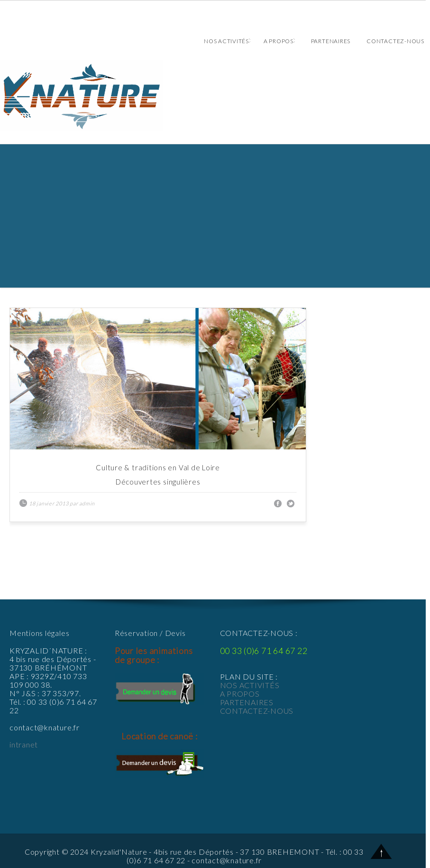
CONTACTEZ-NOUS (257, 711)
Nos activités (227, 41)
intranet (24, 744)
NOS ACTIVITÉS (250, 685)
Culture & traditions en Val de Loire (158, 467)
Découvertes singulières (158, 482)
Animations (213, 96)
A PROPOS (240, 694)
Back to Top (381, 851)
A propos (279, 41)
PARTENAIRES (247, 702)
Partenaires (331, 41)
